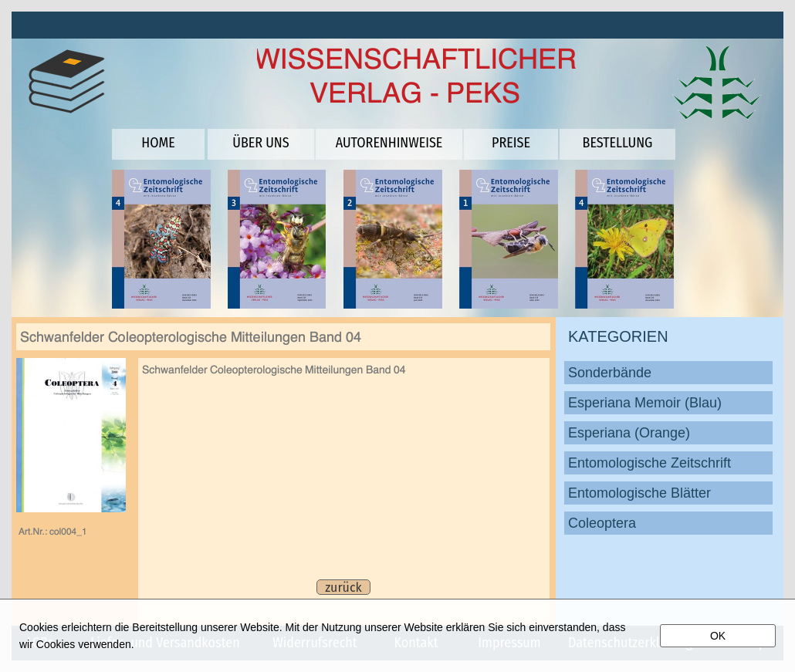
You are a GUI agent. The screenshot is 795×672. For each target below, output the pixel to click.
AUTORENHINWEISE (389, 143)
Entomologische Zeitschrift (650, 463)
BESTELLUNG (618, 143)
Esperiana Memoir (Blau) (645, 403)
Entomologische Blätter (639, 493)
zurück (343, 588)
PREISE (511, 143)
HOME (158, 143)
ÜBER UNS (260, 143)
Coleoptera (602, 523)
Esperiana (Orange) (629, 433)
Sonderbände (610, 373)
